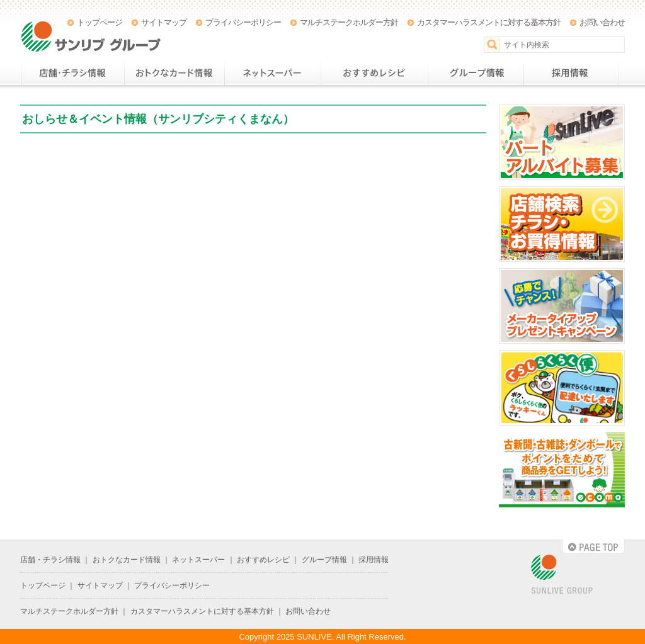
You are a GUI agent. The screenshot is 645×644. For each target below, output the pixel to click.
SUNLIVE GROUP (562, 575)
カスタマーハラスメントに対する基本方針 (489, 22)
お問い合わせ (602, 22)
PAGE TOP (593, 546)
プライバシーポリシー (243, 22)
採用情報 (571, 73)
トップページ (100, 22)
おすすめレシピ (374, 73)
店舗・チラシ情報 (72, 73)
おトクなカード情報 (174, 73)
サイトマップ (164, 22)
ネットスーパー (272, 73)
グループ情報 (476, 73)
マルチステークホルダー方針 (349, 22)
